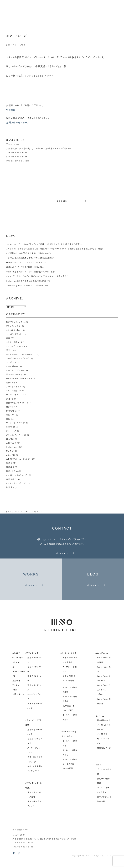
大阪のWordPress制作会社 (104, 705)
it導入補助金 (12, 366)
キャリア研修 (102, 740)
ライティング (11, 428)
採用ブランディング (14, 323)
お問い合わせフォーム (19, 123)
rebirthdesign (13, 331)
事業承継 (10, 475)
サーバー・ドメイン (14, 393)
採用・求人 (11, 467)
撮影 (8, 417)
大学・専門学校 (13, 385)
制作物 (9, 424)
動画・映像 (11, 381)
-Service (100, 722)
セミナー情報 (12, 343)
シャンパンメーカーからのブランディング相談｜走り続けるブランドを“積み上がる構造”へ (44, 245)
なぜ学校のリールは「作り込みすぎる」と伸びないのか (28, 254)
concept (18, 664)
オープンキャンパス (14, 420)
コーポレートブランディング (18, 358)
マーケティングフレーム (16, 370)
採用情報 (16, 687)
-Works (99, 771)
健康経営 (10, 463)
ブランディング (12, 327)
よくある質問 (68, 775)
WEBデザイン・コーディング (18, 456)
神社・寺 (10, 397)
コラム (9, 452)
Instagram (12, 444)
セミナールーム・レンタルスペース (20, 354)
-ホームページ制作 (68, 659)
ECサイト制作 (69, 687)
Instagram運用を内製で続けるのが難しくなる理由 (29, 282)
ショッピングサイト (14, 335)
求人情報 (10, 436)
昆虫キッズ (11, 405)
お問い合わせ (18, 700)
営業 (8, 350)
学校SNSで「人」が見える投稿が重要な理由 (25, 268)
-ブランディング (32, 659)
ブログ (23, 45)
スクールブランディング (16, 346)
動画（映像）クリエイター (16, 401)
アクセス (16, 691)
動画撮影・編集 (104, 727)
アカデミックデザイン (15, 432)
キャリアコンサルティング (16, 471)
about (16, 659)
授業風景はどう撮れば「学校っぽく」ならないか (26, 263)
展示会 (9, 459)
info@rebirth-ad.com (18, 161)
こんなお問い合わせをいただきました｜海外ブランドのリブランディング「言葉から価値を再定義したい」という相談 (55, 250)
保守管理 (10, 409)
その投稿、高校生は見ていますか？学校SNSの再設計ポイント (32, 259)
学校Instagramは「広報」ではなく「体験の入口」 (27, 286)
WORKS (11, 110)
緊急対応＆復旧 (13, 374)
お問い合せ (11, 440)
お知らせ (10, 413)
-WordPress (102, 659)
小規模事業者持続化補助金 (18, 378)
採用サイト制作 (69, 682)
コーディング (11, 362)
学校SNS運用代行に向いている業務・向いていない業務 (30, 273)
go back (72, 201)
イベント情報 (12, 389)
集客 (8, 339)
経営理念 (10, 483)
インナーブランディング (16, 479)
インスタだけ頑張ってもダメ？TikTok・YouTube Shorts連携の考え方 (37, 277)
